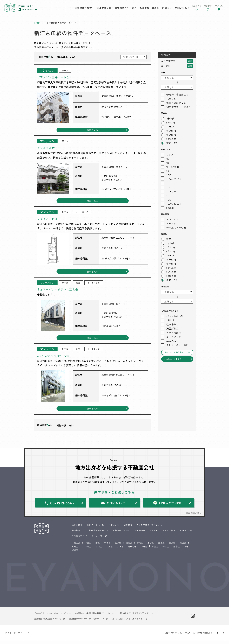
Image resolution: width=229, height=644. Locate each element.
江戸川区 (87, 550)
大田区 (120, 550)
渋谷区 (129, 546)
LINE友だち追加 (170, 506)
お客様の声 (140, 534)
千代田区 (76, 546)
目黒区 (110, 550)
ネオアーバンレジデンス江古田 (62, 291)
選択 (190, 61)
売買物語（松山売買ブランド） (49, 622)
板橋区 (75, 554)
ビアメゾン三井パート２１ (58, 77)
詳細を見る (93, 130)
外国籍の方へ (78, 539)
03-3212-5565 (63, 507)
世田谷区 (132, 550)
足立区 (183, 546)
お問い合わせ (173, 9)
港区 (98, 546)
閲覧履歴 (128, 528)
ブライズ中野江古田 (53, 220)
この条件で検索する (173, 359)
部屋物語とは (95, 9)
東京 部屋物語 (13, 9)
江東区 (162, 546)
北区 (186, 550)
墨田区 (151, 546)
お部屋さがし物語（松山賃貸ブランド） (97, 617)
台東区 (140, 546)
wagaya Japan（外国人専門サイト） (135, 622)
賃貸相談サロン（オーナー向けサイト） (91, 622)
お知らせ (158, 9)
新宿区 (107, 546)
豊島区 (177, 550)
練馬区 (166, 550)
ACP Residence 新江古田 (56, 358)
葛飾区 (75, 550)
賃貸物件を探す (74, 9)
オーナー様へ (98, 539)
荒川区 (172, 546)
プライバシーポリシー (16, 636)
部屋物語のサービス (116, 9)
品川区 (99, 550)
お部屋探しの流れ (140, 9)
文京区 (118, 546)
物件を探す (77, 528)
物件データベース (96, 528)
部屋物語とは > (193, 516)
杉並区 (155, 550)
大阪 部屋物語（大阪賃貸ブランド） (141, 617)
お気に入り (114, 528)
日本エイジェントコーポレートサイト (52, 617)
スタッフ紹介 (169, 534)
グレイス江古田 (49, 148)
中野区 (144, 550)
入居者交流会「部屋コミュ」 (150, 528)
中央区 (88, 546)
